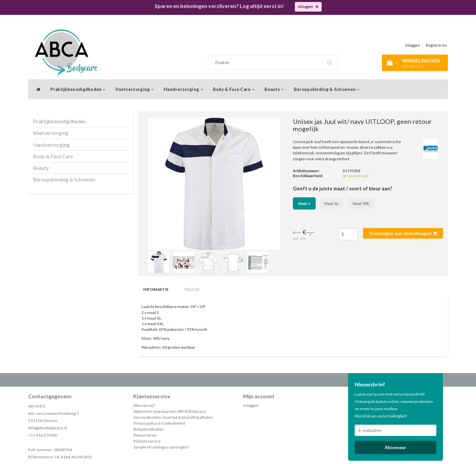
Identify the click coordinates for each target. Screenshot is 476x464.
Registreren (436, 45)
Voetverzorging (135, 89)
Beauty (274, 89)
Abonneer (396, 447)
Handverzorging (183, 89)
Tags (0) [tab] (192, 289)
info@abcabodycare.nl (48, 428)
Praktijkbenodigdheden (78, 89)
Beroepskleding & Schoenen (327, 89)
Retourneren (145, 435)
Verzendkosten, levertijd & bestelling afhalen (173, 417)
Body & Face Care (234, 89)
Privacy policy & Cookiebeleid (159, 423)
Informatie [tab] (156, 289)
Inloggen (308, 6)
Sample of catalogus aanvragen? (161, 447)
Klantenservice (147, 441)
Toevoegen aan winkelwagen (403, 233)
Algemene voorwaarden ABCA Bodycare (170, 411)
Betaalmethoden (149, 429)
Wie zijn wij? (144, 405)
